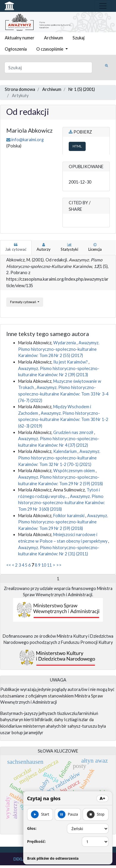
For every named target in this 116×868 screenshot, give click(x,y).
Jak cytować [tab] (16, 247)
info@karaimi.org (28, 140)
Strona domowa (20, 89)
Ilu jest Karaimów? (71, 362)
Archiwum (54, 38)
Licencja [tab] (95, 247)
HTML (77, 146)
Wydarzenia (65, 343)
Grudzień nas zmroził (74, 432)
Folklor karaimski (69, 516)
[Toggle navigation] (103, 6)
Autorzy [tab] (44, 247)
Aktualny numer (20, 38)
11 (49, 565)
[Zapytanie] (48, 67)
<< (9, 565)
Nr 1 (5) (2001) (82, 89)
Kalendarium (65, 451)
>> (59, 565)
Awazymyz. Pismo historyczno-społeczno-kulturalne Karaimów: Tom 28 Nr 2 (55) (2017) (59, 349)
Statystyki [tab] (69, 247)
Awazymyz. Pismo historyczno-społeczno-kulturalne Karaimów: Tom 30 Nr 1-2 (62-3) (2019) (63, 419)
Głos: (32, 828)
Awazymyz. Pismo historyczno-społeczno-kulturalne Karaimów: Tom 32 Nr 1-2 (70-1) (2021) (59, 458)
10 (44, 565)
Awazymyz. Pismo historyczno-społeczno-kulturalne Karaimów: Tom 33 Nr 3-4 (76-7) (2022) (63, 394)
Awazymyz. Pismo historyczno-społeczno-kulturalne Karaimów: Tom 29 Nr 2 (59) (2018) (63, 522)
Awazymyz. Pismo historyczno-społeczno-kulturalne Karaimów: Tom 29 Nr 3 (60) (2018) (62, 503)
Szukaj (79, 38)
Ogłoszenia (16, 49)
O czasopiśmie (50, 49)
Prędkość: (36, 841)
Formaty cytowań (23, 302)
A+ (102, 798)
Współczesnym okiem (75, 471)
